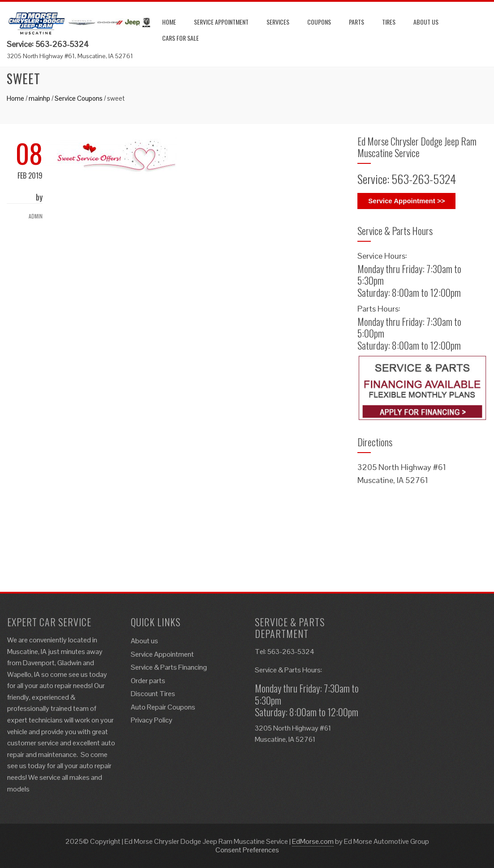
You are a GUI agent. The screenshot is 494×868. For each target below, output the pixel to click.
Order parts (148, 681)
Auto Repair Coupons (163, 707)
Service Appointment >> (406, 201)
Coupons (319, 22)
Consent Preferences (247, 850)
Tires (389, 22)
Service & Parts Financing (169, 667)
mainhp (39, 98)
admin (36, 216)
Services (278, 22)
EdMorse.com (313, 841)
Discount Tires (153, 694)
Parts (357, 22)
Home (169, 22)
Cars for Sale (180, 38)
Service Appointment (221, 22)
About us (426, 22)
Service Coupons (79, 98)
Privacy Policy (152, 720)
